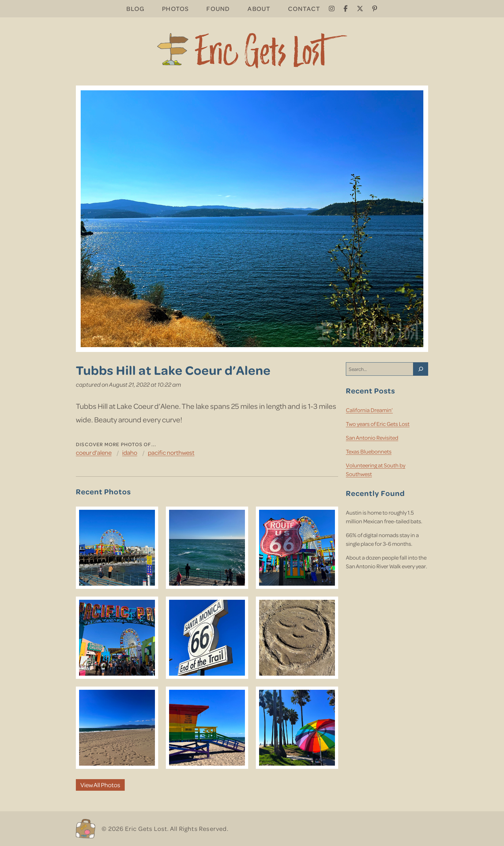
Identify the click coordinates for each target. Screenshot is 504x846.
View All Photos (100, 785)
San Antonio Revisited (372, 437)
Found (218, 9)
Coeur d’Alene (94, 452)
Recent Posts (370, 390)
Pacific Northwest (171, 452)
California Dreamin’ (369, 410)
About (259, 9)
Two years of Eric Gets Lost (378, 424)
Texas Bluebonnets (369, 451)
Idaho (130, 452)
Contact (304, 9)
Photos (175, 9)
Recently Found (375, 493)
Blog (135, 9)
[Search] (421, 369)
